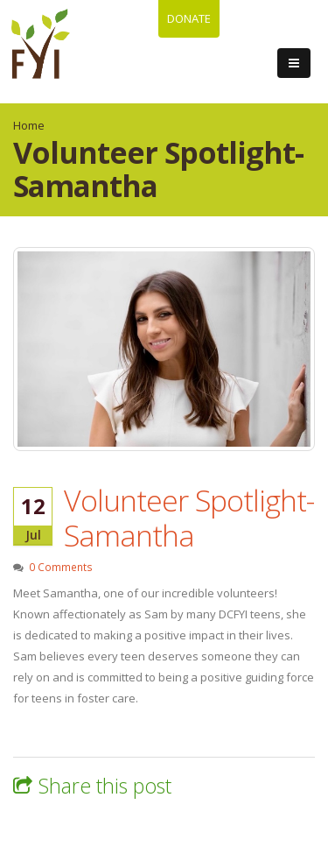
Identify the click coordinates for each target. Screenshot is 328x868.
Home (29, 125)
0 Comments (61, 567)
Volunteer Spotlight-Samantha (189, 518)
